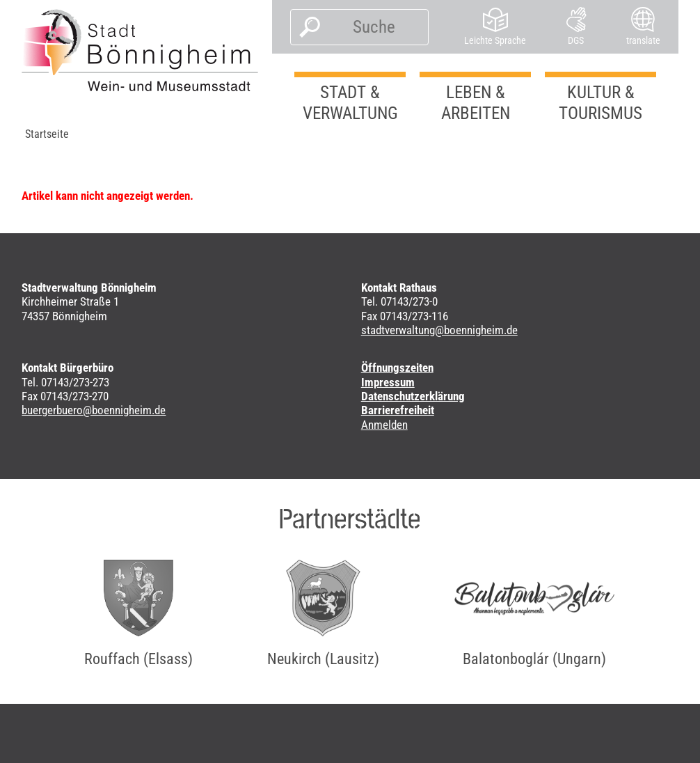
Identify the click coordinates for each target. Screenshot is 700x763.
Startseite (47, 134)
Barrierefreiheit (398, 410)
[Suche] (374, 27)
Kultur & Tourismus (600, 103)
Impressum (388, 382)
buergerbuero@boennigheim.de (94, 410)
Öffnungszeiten (397, 368)
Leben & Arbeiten (476, 103)
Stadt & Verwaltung (350, 103)
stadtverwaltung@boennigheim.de (439, 330)
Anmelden (384, 425)
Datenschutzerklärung (413, 396)
